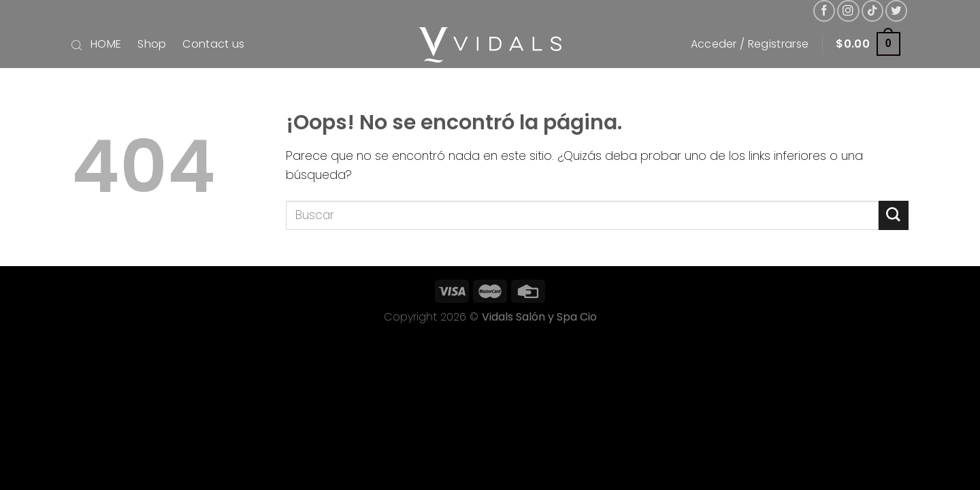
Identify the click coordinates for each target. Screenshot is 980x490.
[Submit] (894, 215)
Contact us (213, 44)
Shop (152, 44)
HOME (106, 44)
